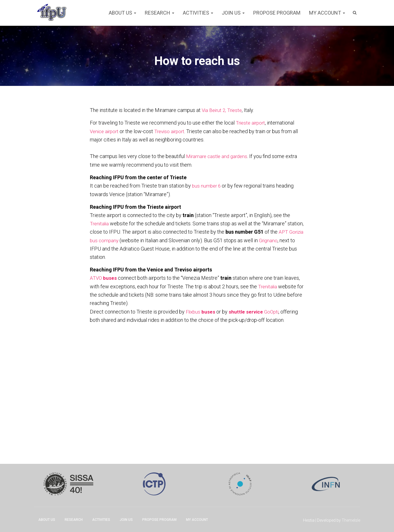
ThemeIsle (351, 519)
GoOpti (273, 311)
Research (160, 13)
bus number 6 (207, 185)
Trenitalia (100, 223)
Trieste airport (252, 123)
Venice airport (105, 131)
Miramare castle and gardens (218, 156)
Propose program (277, 13)
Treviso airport (173, 131)
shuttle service (247, 311)
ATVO (104, 277)
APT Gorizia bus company (118, 240)
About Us (122, 13)
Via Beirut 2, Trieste (223, 110)
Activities (198, 13)
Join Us (233, 13)
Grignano (100, 248)
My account (327, 13)
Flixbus (201, 311)
